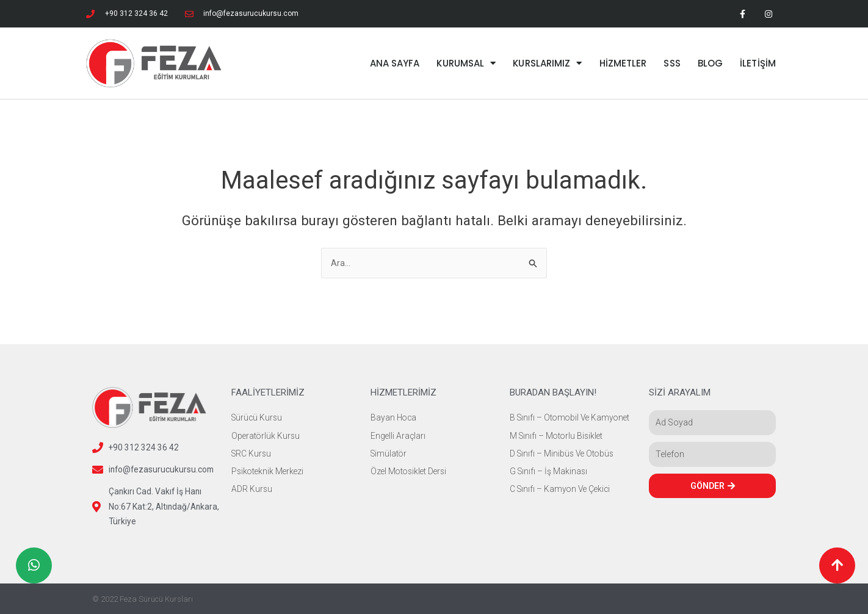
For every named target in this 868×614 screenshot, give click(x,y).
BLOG (710, 63)
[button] (837, 565)
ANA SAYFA (395, 63)
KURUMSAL (466, 63)
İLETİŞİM (758, 63)
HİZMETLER (623, 63)
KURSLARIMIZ (547, 63)
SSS (672, 63)
